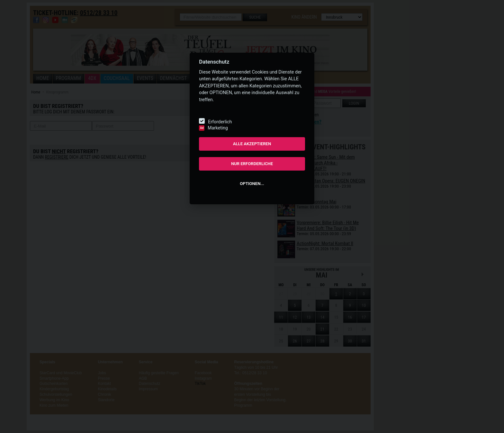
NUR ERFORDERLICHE (252, 164)
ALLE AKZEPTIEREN (252, 144)
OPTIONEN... (252, 184)
